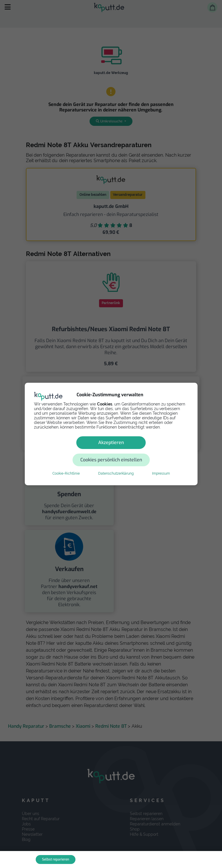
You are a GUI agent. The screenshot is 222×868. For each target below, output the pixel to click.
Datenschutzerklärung (116, 465)
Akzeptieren (70, 451)
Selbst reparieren (56, 859)
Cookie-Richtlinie (66, 465)
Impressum (161, 465)
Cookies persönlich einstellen (145, 451)
